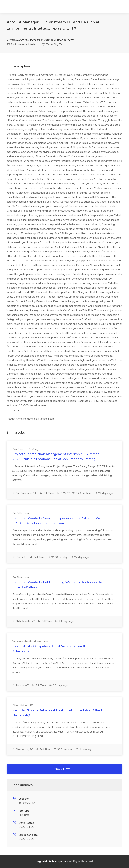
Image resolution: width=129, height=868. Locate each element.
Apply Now (64, 769)
